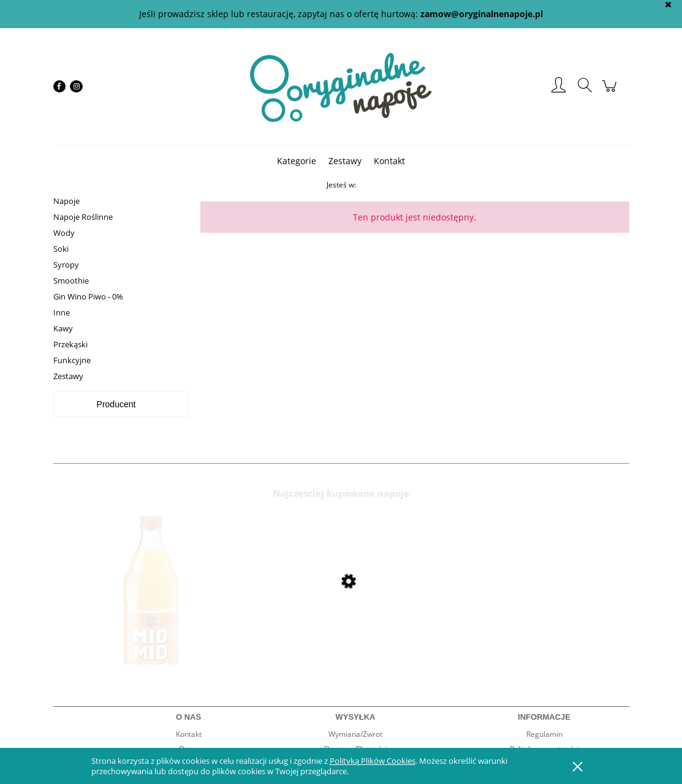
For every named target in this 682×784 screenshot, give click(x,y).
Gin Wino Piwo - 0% (88, 296)
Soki (61, 249)
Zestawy (68, 376)
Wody (64, 233)
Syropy (66, 265)
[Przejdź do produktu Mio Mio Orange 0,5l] (151, 614)
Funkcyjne (72, 360)
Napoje (66, 201)
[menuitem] (297, 161)
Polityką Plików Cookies (373, 761)
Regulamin (544, 734)
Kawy (63, 328)
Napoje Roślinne (83, 217)
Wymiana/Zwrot (355, 734)
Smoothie (71, 281)
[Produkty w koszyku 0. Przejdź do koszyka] (611, 92)
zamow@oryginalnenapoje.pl (482, 14)
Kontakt (189, 734)
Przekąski (70, 344)
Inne (62, 312)
